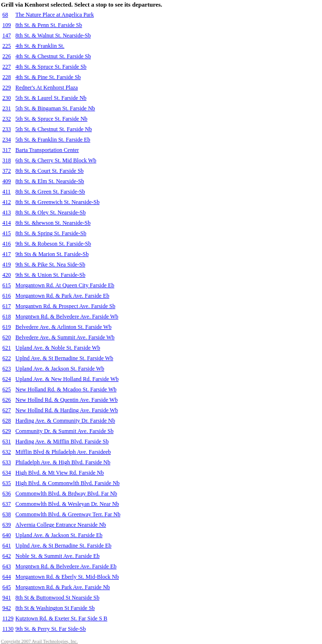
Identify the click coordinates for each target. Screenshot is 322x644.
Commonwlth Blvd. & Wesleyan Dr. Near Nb (67, 504)
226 (7, 56)
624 (7, 379)
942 (7, 608)
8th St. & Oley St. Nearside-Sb (51, 212)
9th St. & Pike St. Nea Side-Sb (50, 265)
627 (7, 410)
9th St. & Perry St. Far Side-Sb (51, 629)
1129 (8, 618)
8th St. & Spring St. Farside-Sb (51, 233)
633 (7, 462)
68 (5, 15)
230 (7, 98)
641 (7, 546)
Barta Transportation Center (47, 150)
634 (7, 473)
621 (7, 348)
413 (7, 212)
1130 (8, 629)
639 (7, 525)
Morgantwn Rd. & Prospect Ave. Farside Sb (66, 306)
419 (7, 265)
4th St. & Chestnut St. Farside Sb (53, 56)
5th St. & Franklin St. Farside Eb (53, 140)
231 (7, 108)
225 (7, 46)
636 (7, 494)
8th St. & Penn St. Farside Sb (49, 25)
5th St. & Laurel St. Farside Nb (51, 98)
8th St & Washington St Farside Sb (55, 608)
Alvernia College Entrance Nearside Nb (61, 525)
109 (7, 25)
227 (7, 67)
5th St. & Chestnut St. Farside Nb (54, 129)
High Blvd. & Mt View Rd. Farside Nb (60, 473)
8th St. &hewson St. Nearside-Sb (53, 223)
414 (7, 223)
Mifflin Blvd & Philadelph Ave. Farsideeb (63, 452)
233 (7, 129)
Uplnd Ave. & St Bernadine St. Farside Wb (65, 358)
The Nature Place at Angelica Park (55, 15)
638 (7, 514)
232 (7, 119)
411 (7, 192)
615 (7, 285)
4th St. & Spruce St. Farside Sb (51, 67)
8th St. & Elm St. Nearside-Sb (50, 181)
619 (7, 327)
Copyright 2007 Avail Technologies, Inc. (39, 641)
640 (7, 535)
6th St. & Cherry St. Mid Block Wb (56, 160)
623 (7, 369)
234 (7, 140)
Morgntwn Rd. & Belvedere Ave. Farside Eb (66, 566)
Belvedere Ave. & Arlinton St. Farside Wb (64, 327)
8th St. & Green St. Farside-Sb (50, 192)
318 (7, 160)
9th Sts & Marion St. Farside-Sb (52, 254)
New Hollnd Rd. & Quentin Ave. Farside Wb (67, 400)
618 (7, 317)
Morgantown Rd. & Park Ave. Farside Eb (63, 296)
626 (7, 400)
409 (7, 181)
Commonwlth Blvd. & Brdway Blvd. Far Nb (67, 494)
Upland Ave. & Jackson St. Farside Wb (60, 369)
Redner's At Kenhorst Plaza (47, 88)
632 (7, 452)
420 (7, 275)
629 (7, 431)
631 (7, 441)
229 (7, 88)
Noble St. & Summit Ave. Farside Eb (58, 556)
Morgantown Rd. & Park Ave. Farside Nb (63, 587)
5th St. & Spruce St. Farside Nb (52, 119)
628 (7, 421)
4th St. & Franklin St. (40, 46)
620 (7, 337)
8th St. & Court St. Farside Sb (50, 171)
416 (7, 244)
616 (7, 296)
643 (7, 566)
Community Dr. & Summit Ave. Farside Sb (65, 431)
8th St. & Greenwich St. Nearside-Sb (58, 202)
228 (7, 77)
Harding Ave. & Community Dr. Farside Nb (65, 421)
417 (7, 254)
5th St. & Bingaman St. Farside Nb (55, 108)
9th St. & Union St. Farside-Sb (51, 275)
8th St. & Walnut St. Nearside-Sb (53, 35)
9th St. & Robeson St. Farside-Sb (54, 244)
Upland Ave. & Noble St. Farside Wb (58, 348)
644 (7, 577)
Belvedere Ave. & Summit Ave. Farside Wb (65, 337)
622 (7, 358)
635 (7, 483)
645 (7, 587)
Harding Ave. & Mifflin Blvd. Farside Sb (62, 441)
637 (7, 504)
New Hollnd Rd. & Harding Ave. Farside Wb (67, 410)
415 (7, 233)
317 (7, 150)
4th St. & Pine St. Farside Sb (48, 77)
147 (7, 35)
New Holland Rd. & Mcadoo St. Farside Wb (66, 389)
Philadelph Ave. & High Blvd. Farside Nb (63, 462)
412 (7, 202)
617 (7, 306)
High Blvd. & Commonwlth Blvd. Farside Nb (68, 483)
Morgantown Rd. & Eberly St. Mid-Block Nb (67, 577)
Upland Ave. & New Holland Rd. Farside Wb (67, 379)
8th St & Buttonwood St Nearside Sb (58, 598)
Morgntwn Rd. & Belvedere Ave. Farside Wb (67, 317)
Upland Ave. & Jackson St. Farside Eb (59, 535)
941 (7, 598)
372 (7, 171)
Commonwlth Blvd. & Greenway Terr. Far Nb (68, 514)
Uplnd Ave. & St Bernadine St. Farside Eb (64, 546)
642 (7, 556)
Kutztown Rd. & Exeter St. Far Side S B (62, 618)
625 (7, 389)
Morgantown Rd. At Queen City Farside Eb (65, 285)
